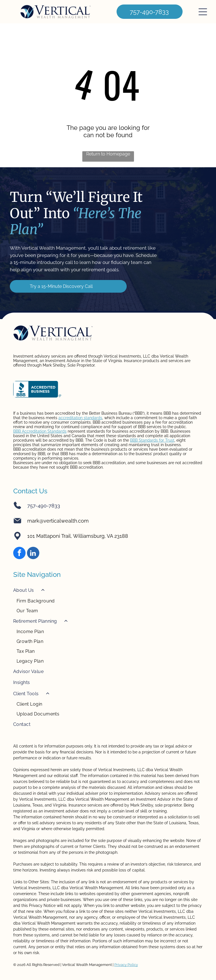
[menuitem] (108, 600)
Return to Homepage (108, 154)
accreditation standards (80, 418)
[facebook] (19, 554)
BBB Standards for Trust (152, 440)
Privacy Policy (126, 965)
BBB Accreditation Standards (40, 431)
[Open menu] (203, 12)
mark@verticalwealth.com (58, 521)
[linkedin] (33, 554)
